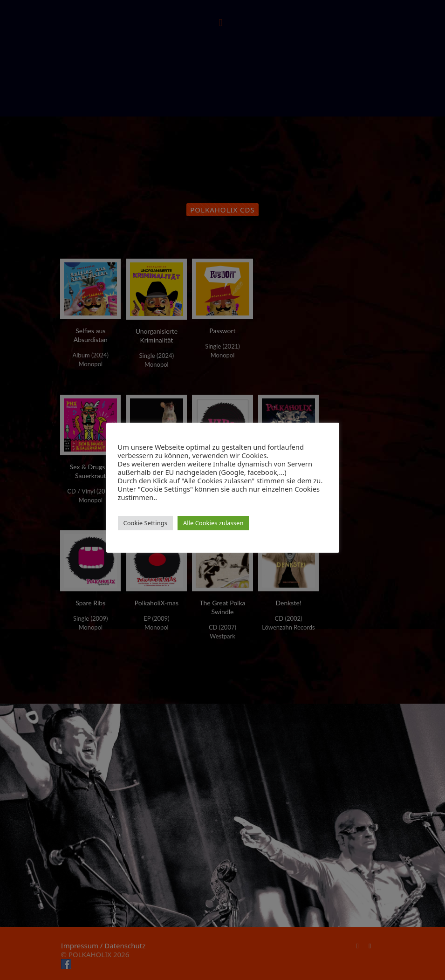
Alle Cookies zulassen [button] (213, 523)
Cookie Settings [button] (145, 523)
